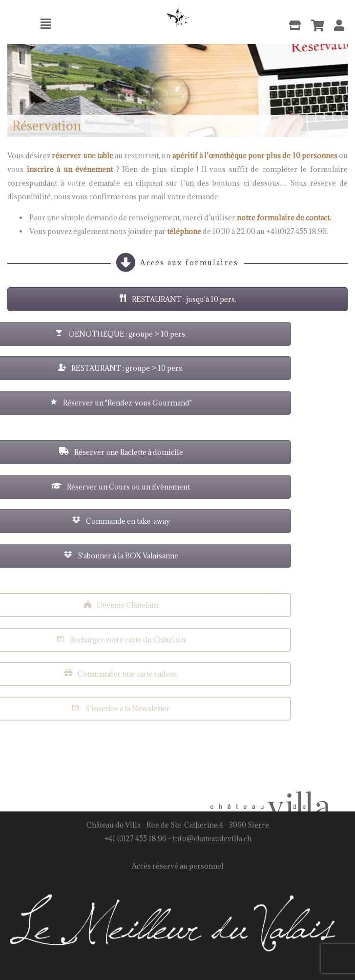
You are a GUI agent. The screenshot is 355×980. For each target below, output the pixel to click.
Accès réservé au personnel (178, 866)
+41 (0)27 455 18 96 (135, 839)
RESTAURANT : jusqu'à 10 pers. (176, 299)
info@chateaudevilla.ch (212, 839)
